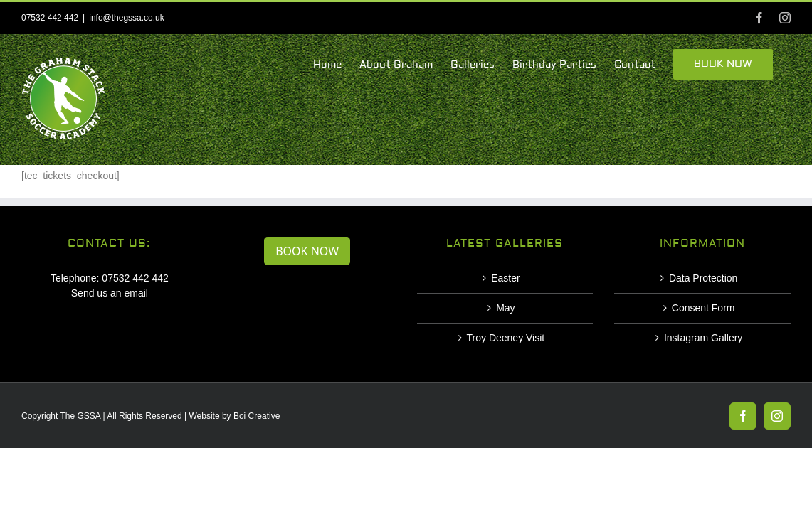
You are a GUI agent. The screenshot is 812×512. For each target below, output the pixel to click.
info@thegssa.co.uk (127, 18)
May (505, 308)
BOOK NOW (307, 251)
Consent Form (703, 308)
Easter (505, 278)
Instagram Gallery (703, 338)
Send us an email (110, 293)
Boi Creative (257, 416)
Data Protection (703, 278)
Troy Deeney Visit (506, 338)
